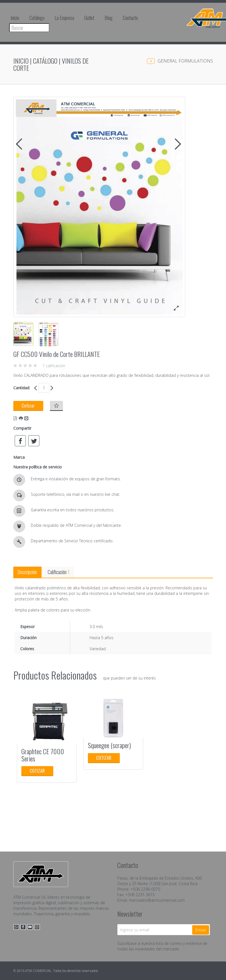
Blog (109, 18)
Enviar (201, 930)
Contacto (130, 18)
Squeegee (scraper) (109, 745)
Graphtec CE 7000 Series (43, 755)
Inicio (15, 18)
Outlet (89, 18)
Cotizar (28, 405)
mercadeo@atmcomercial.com (157, 900)
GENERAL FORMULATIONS (185, 61)
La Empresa (64, 18)
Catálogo (37, 18)
